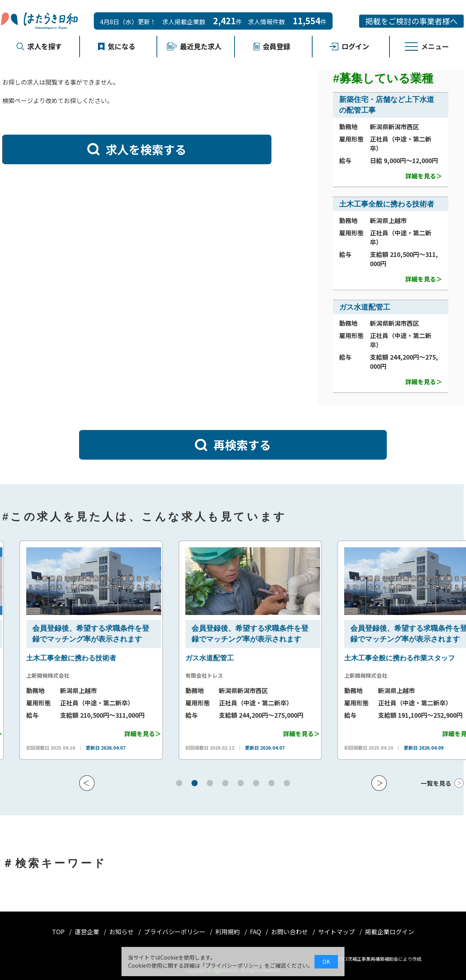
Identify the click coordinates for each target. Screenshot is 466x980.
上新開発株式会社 (185, 675)
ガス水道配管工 (365, 307)
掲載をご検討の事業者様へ (411, 21)
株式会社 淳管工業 (26, 675)
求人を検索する (137, 149)
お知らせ (122, 932)
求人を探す (39, 46)
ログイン (349, 46)
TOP (59, 932)
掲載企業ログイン (389, 932)
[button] (87, 783)
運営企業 (88, 932)
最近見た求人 (194, 46)
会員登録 (272, 46)
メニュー (427, 46)
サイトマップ (337, 932)
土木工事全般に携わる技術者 (387, 204)
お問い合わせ (290, 932)
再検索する (233, 445)
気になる (117, 46)
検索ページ (18, 100)
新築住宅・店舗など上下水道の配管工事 (66, 658)
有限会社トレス (341, 675)
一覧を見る (436, 783)
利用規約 (228, 932)
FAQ (256, 932)
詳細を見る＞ (424, 176)
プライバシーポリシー (175, 932)
